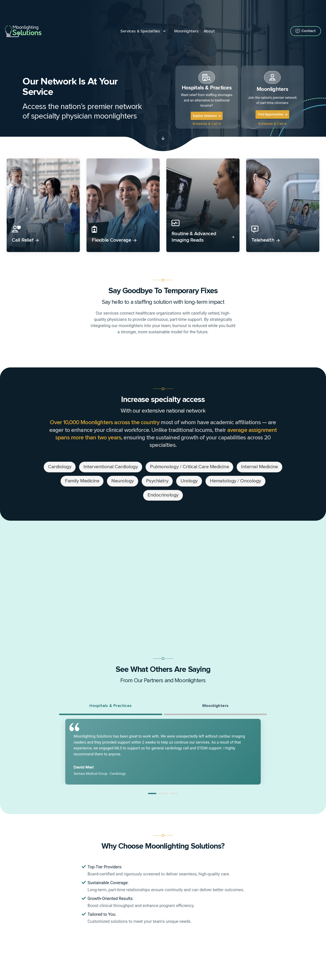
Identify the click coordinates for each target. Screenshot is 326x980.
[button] (152, 793)
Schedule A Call (207, 124)
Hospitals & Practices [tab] (111, 706)
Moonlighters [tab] (215, 706)
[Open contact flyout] (306, 31)
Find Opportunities (273, 114)
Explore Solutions (207, 116)
